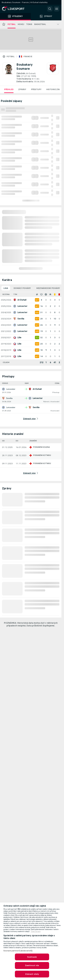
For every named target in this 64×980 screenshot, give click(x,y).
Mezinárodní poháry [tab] (48, 288)
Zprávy (22, 89)
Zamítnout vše (32, 965)
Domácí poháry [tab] (22, 288)
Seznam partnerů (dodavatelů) (18, 951)
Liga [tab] (6, 288)
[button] (50, 9)
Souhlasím (32, 957)
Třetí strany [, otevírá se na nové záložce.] (36, 931)
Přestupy (36, 89)
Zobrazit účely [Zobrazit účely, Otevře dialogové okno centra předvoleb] (32, 974)
